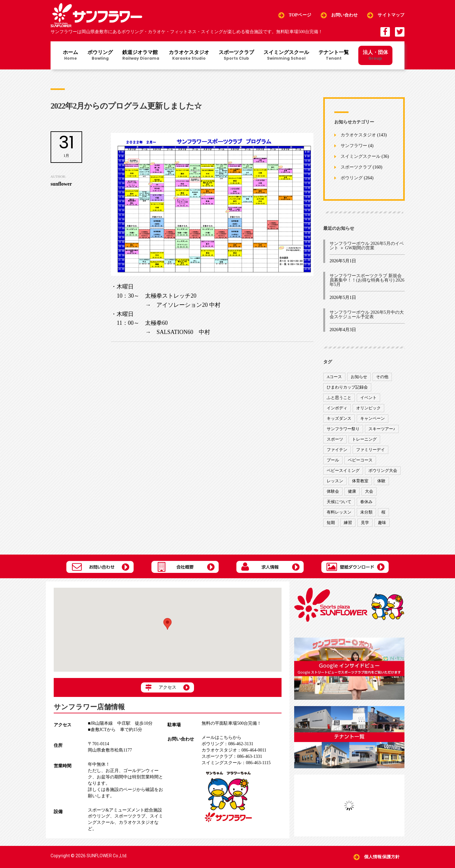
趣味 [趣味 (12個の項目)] (382, 523)
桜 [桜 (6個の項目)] (383, 512)
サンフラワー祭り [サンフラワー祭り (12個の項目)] (343, 429)
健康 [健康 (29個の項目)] (352, 491)
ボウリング (100, 56)
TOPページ (300, 15)
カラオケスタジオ (189, 56)
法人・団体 (375, 55)
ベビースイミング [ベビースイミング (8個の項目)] (343, 470)
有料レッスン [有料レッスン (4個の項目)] (339, 512)
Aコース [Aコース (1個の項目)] (334, 377)
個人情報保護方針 (382, 857)
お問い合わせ (345, 15)
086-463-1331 (232, 756)
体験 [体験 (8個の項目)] (381, 481)
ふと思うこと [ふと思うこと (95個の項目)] (339, 398)
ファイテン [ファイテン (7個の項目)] (337, 450)
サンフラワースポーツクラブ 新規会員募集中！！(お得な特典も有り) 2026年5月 (367, 280)
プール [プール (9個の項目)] (333, 460)
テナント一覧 (334, 56)
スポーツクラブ (236, 56)
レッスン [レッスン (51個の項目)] (335, 481)
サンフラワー (354, 146)
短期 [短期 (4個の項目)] (331, 523)
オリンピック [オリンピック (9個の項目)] (368, 408)
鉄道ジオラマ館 (141, 56)
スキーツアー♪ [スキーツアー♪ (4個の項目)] (382, 429)
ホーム (70, 56)
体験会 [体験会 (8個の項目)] (333, 491)
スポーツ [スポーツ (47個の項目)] (335, 439)
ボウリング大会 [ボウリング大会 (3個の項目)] (383, 470)
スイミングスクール (286, 56)
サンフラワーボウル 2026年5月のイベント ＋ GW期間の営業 (367, 246)
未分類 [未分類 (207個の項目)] (366, 512)
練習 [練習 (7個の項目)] (348, 523)
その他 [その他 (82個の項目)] (382, 377)
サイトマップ (391, 15)
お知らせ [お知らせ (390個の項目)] (359, 377)
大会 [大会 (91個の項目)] (369, 491)
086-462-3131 (227, 744)
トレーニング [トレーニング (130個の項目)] (364, 439)
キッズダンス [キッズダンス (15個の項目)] (339, 418)
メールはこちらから (221, 737)
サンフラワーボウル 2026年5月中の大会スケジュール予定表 (367, 315)
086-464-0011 (234, 750)
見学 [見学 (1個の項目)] (365, 523)
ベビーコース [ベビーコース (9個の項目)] (360, 460)
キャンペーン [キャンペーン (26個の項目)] (373, 418)
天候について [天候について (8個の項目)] (339, 502)
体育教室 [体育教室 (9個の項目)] (360, 481)
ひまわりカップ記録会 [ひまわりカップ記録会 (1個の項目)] (347, 387)
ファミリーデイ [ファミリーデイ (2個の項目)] (370, 450)
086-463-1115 (236, 763)
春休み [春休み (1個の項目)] (366, 502)
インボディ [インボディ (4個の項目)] (337, 408)
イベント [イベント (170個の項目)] (368, 398)
